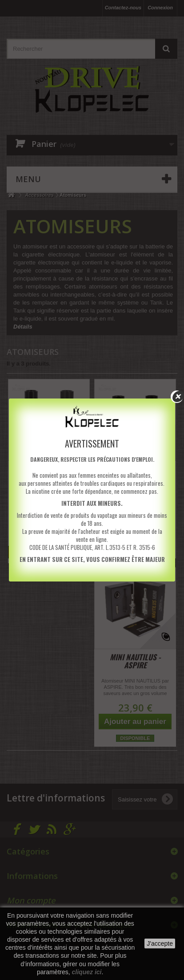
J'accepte (160, 943)
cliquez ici (87, 972)
